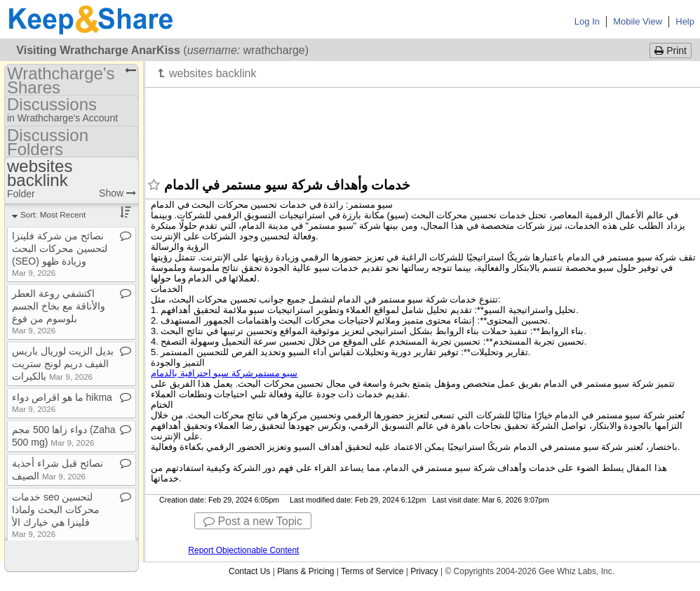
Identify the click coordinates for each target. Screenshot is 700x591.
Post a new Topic (253, 521)
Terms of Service (372, 571)
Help (685, 21)
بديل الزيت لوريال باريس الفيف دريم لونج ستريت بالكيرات (63, 364)
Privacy (424, 571)
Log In (587, 21)
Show (117, 193)
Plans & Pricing (305, 571)
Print (671, 51)
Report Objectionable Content (243, 550)
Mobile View (638, 21)
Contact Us (249, 571)
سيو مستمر (224, 373)
